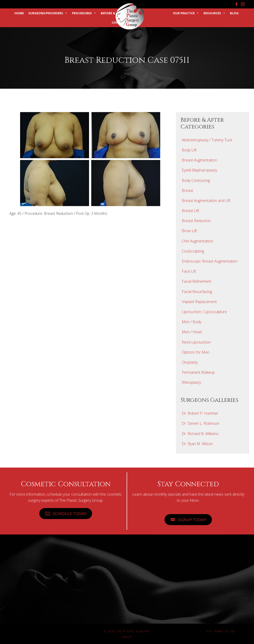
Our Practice (186, 13)
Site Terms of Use (221, 631)
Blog (234, 13)
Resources (215, 13)
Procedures (84, 13)
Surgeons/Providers (48, 13)
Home (19, 13)
